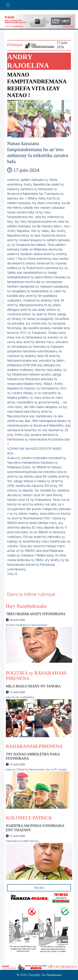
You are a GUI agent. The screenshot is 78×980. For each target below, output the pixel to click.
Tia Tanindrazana (52, 975)
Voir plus (39, 888)
